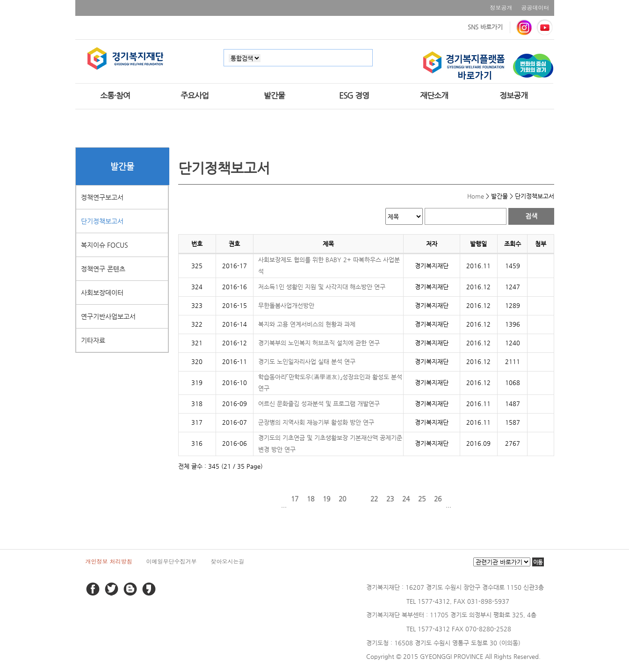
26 (438, 499)
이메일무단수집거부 (172, 561)
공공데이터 (535, 7)
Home (476, 196)
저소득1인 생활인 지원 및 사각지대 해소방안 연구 (322, 287)
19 (326, 499)
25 (422, 499)
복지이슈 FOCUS (105, 245)
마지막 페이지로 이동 (475, 499)
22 (374, 499)
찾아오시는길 (228, 561)
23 (390, 499)
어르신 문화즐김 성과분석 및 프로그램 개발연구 (319, 404)
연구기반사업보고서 (108, 316)
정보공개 (501, 7)
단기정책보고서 (102, 221)
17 (295, 499)
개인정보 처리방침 (109, 561)
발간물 (274, 95)
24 (406, 499)
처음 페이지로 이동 (257, 499)
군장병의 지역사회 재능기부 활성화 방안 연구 (316, 422)
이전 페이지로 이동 (273, 499)
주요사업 (195, 95)
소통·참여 (115, 95)
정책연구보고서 (102, 197)
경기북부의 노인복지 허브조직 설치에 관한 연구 (319, 343)
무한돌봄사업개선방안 (286, 305)
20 (342, 499)
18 (311, 499)
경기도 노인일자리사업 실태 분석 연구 (307, 361)
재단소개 (434, 95)
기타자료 (93, 340)
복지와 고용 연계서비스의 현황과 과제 (307, 324)
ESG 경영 (354, 95)
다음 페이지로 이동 (459, 499)
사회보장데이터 (102, 293)
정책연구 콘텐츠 (103, 269)
